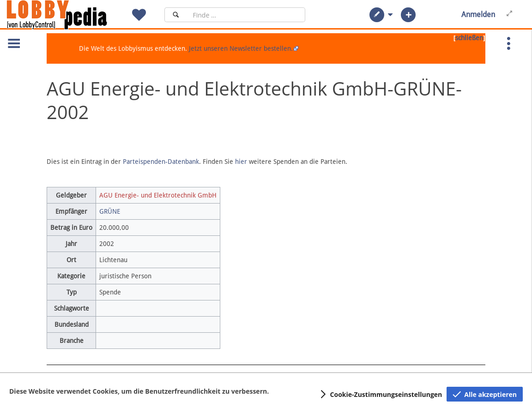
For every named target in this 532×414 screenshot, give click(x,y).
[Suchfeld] (246, 15)
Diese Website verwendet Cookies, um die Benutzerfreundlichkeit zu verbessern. (139, 391)
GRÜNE (110, 211)
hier (241, 162)
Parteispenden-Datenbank (161, 162)
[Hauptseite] (73, 15)
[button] (377, 15)
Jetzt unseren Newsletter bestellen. (241, 48)
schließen (469, 38)
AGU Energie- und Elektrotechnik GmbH (158, 195)
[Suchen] (176, 15)
